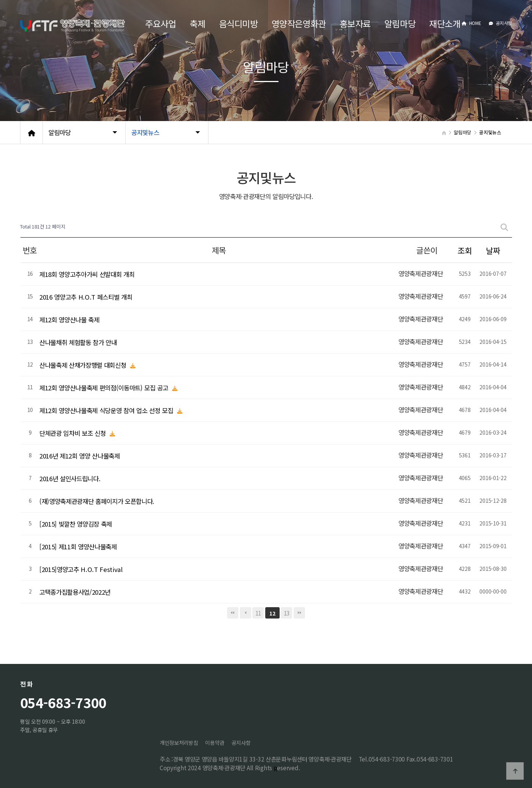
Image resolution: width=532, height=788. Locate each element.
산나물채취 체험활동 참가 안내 (78, 342)
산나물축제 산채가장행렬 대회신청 (84, 365)
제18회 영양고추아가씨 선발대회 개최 (87, 274)
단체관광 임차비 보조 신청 (73, 433)
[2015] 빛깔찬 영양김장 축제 (76, 524)
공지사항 (500, 23)
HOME (471, 23)
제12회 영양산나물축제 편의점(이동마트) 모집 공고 (105, 387)
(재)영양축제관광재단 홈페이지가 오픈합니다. (97, 501)
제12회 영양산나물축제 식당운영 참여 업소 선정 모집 (107, 410)
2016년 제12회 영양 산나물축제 (80, 455)
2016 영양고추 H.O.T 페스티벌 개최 (86, 297)
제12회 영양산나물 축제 (69, 319)
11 (258, 613)
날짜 (493, 250)
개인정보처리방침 (179, 743)
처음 (233, 613)
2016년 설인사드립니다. (70, 478)
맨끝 (299, 613)
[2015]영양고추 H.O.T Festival (81, 569)
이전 (246, 613)
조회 (464, 250)
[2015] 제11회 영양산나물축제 (78, 546)
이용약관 (215, 743)
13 (287, 613)
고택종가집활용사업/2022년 (75, 592)
